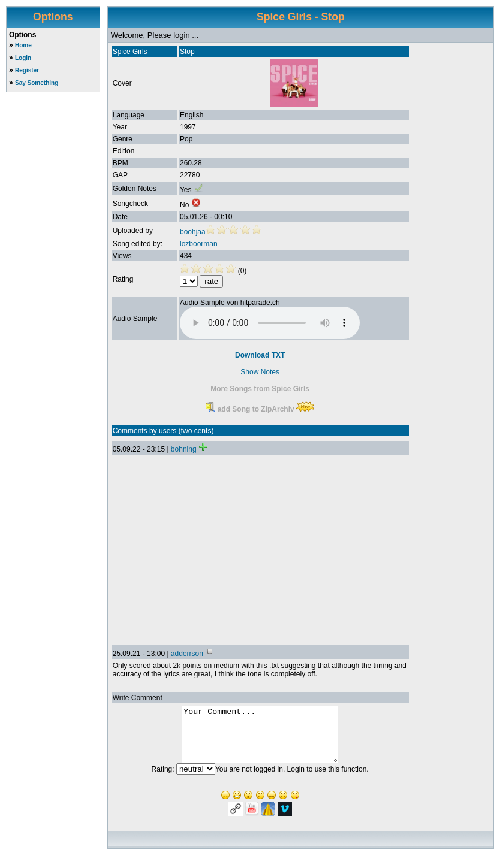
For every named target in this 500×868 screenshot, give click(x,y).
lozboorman (199, 244)
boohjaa (193, 232)
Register (27, 70)
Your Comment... (260, 740)
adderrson (187, 654)
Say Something (37, 83)
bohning (184, 449)
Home (23, 45)
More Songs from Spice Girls (260, 389)
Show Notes (260, 372)
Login (23, 58)
